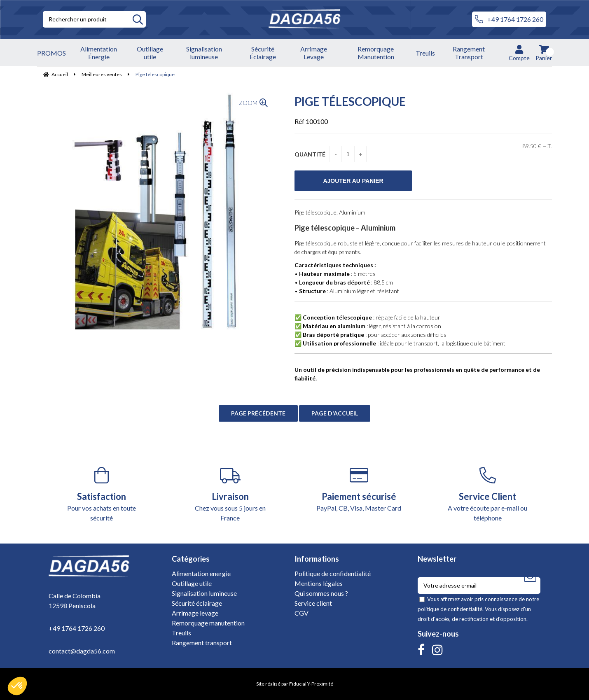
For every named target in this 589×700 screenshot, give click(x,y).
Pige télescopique (350, 101)
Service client (313, 603)
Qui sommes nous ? (321, 593)
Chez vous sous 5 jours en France (230, 494)
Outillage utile (192, 583)
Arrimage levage (195, 613)
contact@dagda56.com (82, 651)
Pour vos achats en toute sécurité (102, 494)
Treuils (181, 633)
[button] (17, 686)
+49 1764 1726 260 (509, 19)
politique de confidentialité (450, 609)
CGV (302, 613)
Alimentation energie (201, 573)
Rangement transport (202, 643)
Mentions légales (319, 583)
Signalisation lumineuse (204, 593)
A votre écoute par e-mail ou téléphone (488, 494)
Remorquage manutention (208, 623)
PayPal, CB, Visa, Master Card (359, 489)
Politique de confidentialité (333, 573)
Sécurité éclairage (197, 603)
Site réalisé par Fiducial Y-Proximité (295, 684)
